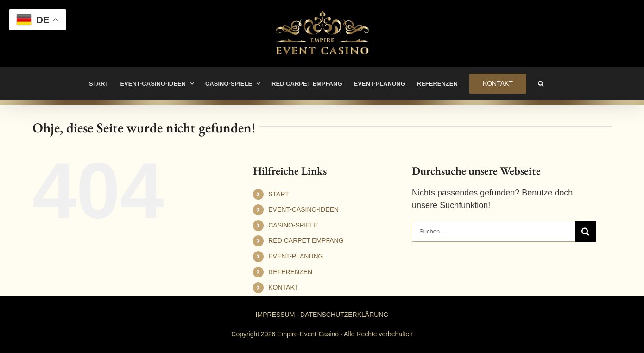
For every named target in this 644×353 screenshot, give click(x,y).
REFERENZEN (290, 272)
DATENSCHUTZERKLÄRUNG (344, 315)
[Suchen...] (493, 231)
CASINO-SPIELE (293, 225)
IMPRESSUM (275, 315)
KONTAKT (283, 287)
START (279, 194)
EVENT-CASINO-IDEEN (303, 209)
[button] (541, 83)
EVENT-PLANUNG (296, 256)
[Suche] (585, 231)
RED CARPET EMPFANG (306, 240)
